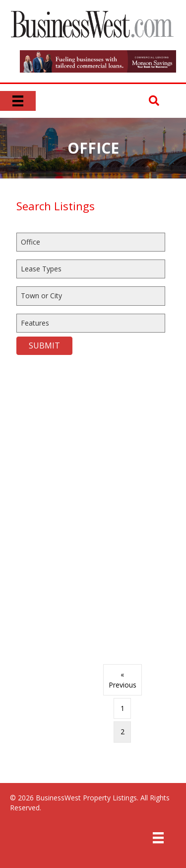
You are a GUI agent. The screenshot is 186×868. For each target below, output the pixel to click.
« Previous (123, 679)
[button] (154, 101)
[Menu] (18, 101)
